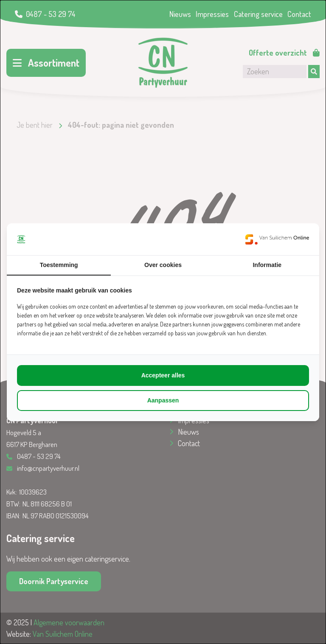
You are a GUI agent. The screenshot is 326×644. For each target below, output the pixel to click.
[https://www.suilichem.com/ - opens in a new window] (277, 239)
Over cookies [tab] (163, 265)
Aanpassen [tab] (163, 400)
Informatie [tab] (267, 265)
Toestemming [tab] (59, 265)
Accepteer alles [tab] (163, 375)
